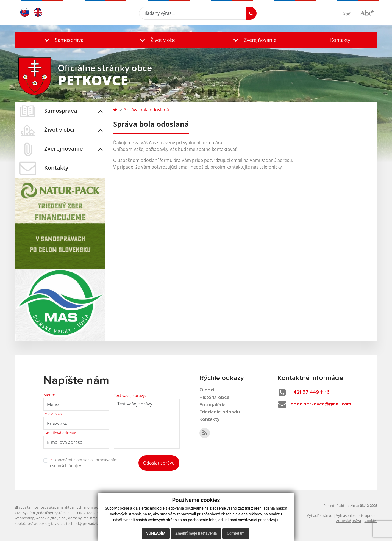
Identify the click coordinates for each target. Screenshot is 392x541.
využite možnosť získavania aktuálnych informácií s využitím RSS (69, 507)
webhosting (24, 518)
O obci (207, 390)
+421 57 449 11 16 (310, 392)
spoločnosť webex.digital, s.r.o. (40, 523)
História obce (215, 398)
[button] (63, 40)
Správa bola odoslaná (147, 110)
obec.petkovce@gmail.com (321, 404)
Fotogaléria (212, 405)
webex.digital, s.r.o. (51, 518)
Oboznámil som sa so (84, 463)
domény (75, 518)
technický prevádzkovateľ (87, 523)
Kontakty (340, 40)
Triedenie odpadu (220, 412)
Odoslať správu (159, 463)
